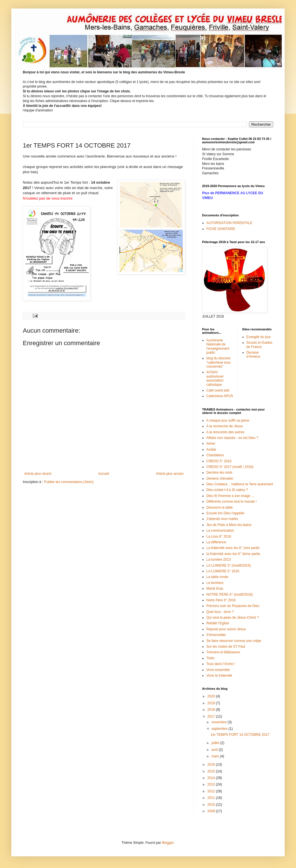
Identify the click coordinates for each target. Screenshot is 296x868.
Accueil (104, 474)
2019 (212, 703)
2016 (212, 765)
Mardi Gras (215, 589)
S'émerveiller (216, 635)
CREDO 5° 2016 (219, 461)
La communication (220, 531)
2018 (212, 710)
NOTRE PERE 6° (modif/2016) (230, 594)
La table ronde (217, 577)
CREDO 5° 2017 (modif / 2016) (230, 467)
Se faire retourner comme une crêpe (234, 641)
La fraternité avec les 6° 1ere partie (233, 548)
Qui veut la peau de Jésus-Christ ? (233, 618)
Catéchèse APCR (220, 396)
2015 (212, 771)
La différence (216, 542)
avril (215, 750)
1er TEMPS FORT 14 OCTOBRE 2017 (240, 735)
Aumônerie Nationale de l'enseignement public (218, 346)
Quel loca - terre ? (220, 612)
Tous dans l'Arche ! (221, 664)
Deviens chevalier (220, 478)
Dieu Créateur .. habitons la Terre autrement (240, 484)
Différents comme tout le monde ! (232, 502)
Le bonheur (215, 583)
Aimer (211, 444)
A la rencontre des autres (225, 432)
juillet (216, 743)
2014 (212, 778)
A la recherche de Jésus (225, 426)
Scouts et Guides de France (259, 345)
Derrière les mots (219, 473)
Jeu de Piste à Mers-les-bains (229, 525)
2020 (212, 696)
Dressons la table (220, 507)
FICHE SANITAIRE (221, 229)
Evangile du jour (259, 337)
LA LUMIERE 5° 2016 (223, 571)
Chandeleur (215, 455)
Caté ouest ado (218, 390)
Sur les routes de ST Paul (226, 647)
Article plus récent (38, 474)
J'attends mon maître (222, 519)
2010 (212, 805)
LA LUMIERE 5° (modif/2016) (229, 565)
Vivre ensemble (218, 670)
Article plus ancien (170, 474)
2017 (212, 716)
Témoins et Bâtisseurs (223, 652)
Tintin (210, 658)
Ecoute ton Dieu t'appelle (225, 513)
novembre (220, 722)
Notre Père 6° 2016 (221, 600)
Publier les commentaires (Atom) (69, 482)
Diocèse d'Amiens (253, 355)
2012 (212, 791)
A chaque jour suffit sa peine (228, 420)
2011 (212, 798)
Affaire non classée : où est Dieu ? (232, 438)
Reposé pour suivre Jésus (226, 629)
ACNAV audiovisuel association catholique (215, 378)
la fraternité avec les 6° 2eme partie (233, 554)
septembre (220, 729)
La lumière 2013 (219, 560)
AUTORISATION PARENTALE (229, 223)
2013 (212, 784)
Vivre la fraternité (219, 676)
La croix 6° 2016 (219, 536)
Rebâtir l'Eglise (218, 623)
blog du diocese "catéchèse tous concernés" (218, 362)
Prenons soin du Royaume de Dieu (233, 606)
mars (216, 756)
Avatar (211, 449)
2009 (212, 811)
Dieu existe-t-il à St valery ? (227, 490)
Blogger (168, 843)
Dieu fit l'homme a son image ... (230, 496)
